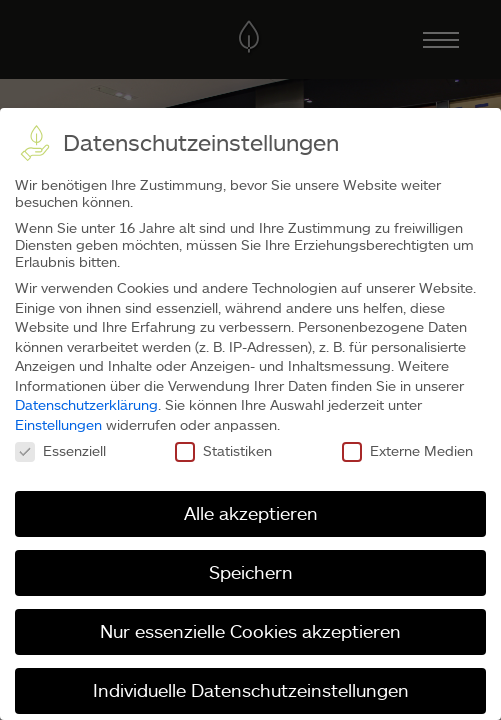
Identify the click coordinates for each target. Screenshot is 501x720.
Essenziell (60, 450)
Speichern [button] (251, 572)
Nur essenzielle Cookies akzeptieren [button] (250, 631)
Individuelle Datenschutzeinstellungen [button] (251, 690)
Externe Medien (407, 450)
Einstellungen (58, 424)
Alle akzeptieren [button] (251, 513)
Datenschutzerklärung (86, 404)
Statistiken (223, 450)
